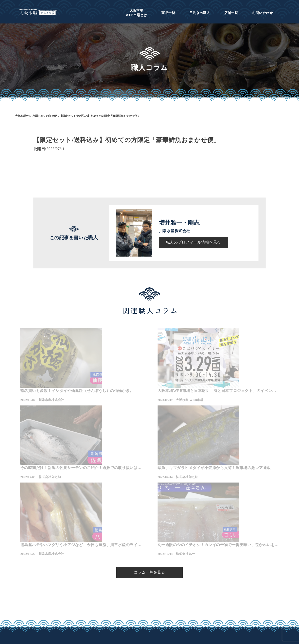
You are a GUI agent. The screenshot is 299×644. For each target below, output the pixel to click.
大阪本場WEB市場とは (101, 603)
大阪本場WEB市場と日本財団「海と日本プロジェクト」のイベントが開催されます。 (148, 391)
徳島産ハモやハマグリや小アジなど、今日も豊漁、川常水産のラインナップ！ (148, 477)
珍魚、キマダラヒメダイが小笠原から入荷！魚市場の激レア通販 (59, 477)
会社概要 (168, 603)
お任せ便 (52, 116)
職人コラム (138, 603)
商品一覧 (168, 13)
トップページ (93, 595)
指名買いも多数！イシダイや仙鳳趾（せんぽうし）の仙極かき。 (59, 391)
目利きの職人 (200, 13)
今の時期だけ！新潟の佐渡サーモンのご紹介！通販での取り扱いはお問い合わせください (236, 391)
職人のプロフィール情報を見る (193, 242)
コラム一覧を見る (149, 513)
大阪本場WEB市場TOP (29, 116)
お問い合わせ (262, 13)
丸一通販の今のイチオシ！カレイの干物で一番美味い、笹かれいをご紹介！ (236, 477)
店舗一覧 (231, 13)
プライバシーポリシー (179, 610)
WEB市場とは (136, 13)
